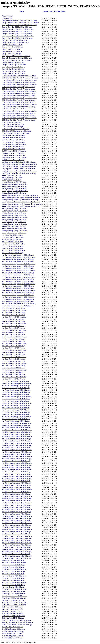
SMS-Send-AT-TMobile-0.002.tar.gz (14, 605)
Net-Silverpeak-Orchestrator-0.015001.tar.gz (16, 538)
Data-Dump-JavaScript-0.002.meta (13, 142)
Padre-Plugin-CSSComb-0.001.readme (15, 596)
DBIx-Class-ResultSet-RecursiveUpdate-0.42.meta (18, 96)
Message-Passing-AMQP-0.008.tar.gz (14, 193)
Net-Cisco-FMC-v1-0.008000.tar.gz (14, 346)
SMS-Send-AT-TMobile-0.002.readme (14, 602)
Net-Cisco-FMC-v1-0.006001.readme (14, 317)
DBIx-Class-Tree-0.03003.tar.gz (12, 127)
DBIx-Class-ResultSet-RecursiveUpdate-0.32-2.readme (20, 78)
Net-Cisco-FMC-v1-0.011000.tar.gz (13, 379)
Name (22, 12)
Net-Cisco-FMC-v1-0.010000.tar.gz (14, 372)
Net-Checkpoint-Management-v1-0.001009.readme (19, 264)
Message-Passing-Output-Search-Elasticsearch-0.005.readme (22, 204)
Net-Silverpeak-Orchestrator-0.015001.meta (16, 534)
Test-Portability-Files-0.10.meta (12, 633)
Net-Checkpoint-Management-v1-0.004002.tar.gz (18, 306)
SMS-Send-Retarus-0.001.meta (12, 607)
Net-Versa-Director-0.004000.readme (14, 583)
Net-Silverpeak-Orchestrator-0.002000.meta (16, 441)
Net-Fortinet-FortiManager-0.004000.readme (16, 417)
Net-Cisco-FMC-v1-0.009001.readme (14, 357)
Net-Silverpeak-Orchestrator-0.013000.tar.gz (16, 518)
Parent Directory (7, 16)
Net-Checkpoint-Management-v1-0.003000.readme (19, 284)
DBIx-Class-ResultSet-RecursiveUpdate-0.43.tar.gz (19, 107)
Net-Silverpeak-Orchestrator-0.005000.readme (17, 463)
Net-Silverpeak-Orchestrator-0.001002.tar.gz (16, 439)
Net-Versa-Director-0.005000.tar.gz (13, 591)
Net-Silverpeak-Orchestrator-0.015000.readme (17, 529)
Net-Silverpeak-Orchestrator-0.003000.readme (17, 450)
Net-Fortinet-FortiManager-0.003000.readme (16, 403)
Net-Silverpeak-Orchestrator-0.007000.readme (17, 476)
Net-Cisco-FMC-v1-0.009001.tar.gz (14, 359)
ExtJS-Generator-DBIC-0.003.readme (14, 151)
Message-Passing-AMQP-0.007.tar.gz (14, 186)
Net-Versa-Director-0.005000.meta (13, 587)
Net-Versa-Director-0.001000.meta (13, 560)
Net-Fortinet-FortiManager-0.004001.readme (16, 423)
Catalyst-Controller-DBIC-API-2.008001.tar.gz (17, 31)
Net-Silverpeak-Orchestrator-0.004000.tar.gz (16, 459)
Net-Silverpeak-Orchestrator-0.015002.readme (17, 543)
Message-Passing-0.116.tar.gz (12, 180)
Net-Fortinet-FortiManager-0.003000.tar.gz (16, 406)
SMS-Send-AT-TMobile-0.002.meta (14, 600)
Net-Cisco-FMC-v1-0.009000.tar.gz (14, 352)
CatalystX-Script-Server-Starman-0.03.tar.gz (16, 60)
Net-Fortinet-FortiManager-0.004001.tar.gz (16, 425)
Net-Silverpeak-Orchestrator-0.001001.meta (16, 428)
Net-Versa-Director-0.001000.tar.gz (13, 565)
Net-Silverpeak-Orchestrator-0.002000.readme (17, 443)
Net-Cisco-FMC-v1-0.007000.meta (13, 328)
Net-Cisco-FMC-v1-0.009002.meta (13, 361)
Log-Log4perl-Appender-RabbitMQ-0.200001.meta (19, 162)
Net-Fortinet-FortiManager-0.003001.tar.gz (16, 412)
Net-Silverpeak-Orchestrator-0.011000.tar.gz (16, 505)
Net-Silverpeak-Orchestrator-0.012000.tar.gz (16, 512)
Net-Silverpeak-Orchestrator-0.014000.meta (16, 521)
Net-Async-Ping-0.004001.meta (12, 235)
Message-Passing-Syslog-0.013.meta (14, 222)
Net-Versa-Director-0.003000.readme (14, 576)
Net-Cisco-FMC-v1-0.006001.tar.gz (14, 319)
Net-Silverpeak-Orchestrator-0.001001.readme (17, 430)
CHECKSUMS (7, 18)
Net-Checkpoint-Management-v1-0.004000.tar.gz (18, 293)
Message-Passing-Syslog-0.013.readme (15, 224)
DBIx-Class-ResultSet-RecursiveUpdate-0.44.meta (18, 109)
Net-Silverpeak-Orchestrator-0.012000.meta (16, 507)
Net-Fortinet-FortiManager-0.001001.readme (16, 390)
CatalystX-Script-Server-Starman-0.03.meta (16, 56)
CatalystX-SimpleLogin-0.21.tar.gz (13, 73)
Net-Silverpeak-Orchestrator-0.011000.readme (17, 503)
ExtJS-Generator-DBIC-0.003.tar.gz (14, 153)
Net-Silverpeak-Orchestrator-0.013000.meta (16, 514)
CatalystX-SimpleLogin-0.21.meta (13, 69)
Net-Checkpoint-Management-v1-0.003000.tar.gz (18, 286)
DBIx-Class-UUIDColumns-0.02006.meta (16, 129)
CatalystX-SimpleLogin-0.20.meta (13, 62)
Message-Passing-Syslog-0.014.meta (14, 228)
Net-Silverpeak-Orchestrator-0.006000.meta (16, 467)
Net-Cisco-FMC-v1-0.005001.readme (14, 310)
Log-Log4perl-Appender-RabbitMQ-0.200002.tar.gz (19, 173)
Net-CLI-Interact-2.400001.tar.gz (13, 246)
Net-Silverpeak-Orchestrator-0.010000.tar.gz (16, 498)
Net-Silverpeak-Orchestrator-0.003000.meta (16, 448)
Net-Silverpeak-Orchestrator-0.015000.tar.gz (16, 532)
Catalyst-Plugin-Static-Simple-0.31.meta (15, 40)
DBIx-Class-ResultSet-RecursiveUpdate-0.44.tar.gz (19, 113)
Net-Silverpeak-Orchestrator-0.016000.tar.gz (16, 552)
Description (62, 12)
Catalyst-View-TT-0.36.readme (12, 51)
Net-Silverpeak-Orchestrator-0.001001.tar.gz (16, 432)
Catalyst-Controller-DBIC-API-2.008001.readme (18, 29)
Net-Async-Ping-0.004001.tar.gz (12, 240)
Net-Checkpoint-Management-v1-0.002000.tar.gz (18, 279)
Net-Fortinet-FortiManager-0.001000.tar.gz (16, 386)
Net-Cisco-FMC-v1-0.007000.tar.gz (14, 332)
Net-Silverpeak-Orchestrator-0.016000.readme (17, 549)
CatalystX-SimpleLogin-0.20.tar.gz (13, 67)
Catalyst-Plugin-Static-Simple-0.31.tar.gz (15, 43)
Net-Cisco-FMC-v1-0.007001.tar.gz (14, 339)
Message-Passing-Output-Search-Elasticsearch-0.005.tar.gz (21, 206)
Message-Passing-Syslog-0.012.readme (15, 217)
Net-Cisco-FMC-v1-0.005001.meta (13, 308)
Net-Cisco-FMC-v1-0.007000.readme (14, 330)
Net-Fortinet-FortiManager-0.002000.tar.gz (16, 399)
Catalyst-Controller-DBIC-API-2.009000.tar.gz (17, 38)
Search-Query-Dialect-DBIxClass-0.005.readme (17, 622)
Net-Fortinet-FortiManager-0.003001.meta (16, 408)
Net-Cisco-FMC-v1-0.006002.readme (14, 324)
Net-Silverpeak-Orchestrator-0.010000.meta (16, 494)
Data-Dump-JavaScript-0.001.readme (14, 138)
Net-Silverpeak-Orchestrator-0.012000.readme (17, 510)
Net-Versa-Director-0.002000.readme (14, 569)
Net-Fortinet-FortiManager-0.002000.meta (16, 394)
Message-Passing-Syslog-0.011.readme (15, 211)
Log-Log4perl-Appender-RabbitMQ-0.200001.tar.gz (19, 166)
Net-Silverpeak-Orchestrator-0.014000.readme (17, 523)
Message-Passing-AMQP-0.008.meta (14, 189)
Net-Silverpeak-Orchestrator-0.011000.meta (16, 501)
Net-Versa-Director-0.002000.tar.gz (13, 572)
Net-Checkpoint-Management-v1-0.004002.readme (19, 304)
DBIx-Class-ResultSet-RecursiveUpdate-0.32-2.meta (19, 76)
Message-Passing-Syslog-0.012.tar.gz (14, 220)
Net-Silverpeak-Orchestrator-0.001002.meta (16, 434)
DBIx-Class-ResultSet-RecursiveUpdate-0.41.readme (19, 91)
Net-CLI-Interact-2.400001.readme (13, 244)
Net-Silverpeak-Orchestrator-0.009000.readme (17, 490)
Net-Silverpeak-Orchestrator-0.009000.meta (16, 487)
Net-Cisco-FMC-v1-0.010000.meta (13, 368)
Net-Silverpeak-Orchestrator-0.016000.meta (16, 547)
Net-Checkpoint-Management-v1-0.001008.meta (18, 255)
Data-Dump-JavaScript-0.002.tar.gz (13, 147)
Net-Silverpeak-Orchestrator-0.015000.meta (16, 527)
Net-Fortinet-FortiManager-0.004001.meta (16, 421)
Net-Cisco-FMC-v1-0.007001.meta (13, 335)
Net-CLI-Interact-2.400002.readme (13, 251)
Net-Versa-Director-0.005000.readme (14, 589)
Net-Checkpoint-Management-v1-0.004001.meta (18, 295)
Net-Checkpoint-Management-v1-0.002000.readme (19, 277)
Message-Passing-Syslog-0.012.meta (14, 215)
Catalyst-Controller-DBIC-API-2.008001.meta (17, 27)
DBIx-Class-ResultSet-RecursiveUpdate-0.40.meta (18, 82)
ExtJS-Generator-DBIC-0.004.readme (14, 158)
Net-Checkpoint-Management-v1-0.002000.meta (18, 275)
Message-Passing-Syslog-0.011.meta (14, 209)
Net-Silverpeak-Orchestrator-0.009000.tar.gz (16, 492)
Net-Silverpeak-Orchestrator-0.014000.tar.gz (16, 525)
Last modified (48, 12)
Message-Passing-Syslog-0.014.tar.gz (14, 233)
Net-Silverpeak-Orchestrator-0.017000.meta (16, 554)
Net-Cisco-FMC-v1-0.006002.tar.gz (14, 326)
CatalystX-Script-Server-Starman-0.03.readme (17, 58)
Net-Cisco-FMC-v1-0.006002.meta (13, 321)
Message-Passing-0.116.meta (11, 175)
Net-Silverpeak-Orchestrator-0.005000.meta (16, 461)
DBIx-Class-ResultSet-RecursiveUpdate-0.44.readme (19, 111)
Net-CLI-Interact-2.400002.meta (12, 248)
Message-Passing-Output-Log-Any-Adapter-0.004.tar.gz (20, 200)
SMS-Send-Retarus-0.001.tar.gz (12, 611)
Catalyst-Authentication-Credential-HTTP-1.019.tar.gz (20, 25)
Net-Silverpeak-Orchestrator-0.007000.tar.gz (16, 479)
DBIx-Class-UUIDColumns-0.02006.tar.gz (16, 133)
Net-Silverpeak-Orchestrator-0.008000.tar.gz (16, 485)
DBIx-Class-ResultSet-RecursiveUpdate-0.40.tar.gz (19, 87)
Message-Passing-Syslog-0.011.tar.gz (14, 213)
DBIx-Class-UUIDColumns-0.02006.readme (16, 131)
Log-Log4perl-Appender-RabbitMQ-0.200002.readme (20, 171)
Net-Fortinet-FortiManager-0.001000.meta (16, 381)
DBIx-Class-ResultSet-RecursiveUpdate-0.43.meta (18, 102)
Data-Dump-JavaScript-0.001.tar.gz (13, 140)
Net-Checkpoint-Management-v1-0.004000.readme (19, 290)
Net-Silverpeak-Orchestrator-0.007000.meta (16, 474)
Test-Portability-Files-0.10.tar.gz (12, 638)
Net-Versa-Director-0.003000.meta (13, 574)
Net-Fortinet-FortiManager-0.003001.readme (16, 410)
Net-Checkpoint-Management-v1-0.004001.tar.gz (18, 299)
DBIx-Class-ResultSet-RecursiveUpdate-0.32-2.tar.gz (19, 80)
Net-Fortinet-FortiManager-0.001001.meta (16, 388)
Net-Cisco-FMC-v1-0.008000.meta (13, 341)
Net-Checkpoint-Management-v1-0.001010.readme (19, 270)
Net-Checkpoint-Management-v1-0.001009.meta (18, 262)
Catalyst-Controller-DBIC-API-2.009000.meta (17, 34)
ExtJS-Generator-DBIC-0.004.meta (13, 155)
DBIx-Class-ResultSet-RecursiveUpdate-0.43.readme (19, 104)
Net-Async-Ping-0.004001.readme (13, 237)
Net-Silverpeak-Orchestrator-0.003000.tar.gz (16, 452)
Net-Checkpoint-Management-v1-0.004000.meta (18, 288)
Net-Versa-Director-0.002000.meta (13, 567)
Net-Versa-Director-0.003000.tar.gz (13, 578)
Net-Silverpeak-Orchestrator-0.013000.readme (17, 516)
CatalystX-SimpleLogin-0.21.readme (14, 71)
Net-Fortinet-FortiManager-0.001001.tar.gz (16, 392)
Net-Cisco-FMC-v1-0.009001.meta (13, 355)
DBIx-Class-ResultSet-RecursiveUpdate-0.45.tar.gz (19, 120)
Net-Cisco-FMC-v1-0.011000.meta (13, 375)
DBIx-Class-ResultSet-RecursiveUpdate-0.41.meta (18, 89)
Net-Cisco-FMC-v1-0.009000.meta (13, 348)
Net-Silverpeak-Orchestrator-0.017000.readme (17, 556)
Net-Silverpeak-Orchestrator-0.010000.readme (17, 496)
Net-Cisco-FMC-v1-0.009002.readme (14, 363)
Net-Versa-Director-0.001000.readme (14, 563)
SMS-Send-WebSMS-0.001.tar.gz (13, 618)
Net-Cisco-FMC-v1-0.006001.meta (13, 315)
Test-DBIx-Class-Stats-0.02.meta (13, 627)
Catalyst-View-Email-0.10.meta (12, 45)
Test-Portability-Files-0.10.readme (13, 636)
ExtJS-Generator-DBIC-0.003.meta (13, 149)
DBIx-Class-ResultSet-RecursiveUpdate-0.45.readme (19, 118)
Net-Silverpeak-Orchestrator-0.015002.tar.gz (16, 545)
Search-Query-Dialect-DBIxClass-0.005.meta (17, 620)
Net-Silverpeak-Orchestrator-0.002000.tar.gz (16, 445)
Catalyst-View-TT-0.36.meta (11, 49)
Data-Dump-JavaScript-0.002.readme (14, 144)
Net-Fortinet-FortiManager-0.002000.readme (16, 397)
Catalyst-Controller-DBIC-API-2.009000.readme (18, 36)
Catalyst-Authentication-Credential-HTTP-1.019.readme (20, 23)
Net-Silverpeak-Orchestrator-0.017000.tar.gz (16, 558)
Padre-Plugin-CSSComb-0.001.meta (14, 594)
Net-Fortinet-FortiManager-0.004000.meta (16, 414)
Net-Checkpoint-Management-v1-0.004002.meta (18, 301)
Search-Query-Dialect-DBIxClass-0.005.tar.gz (17, 625)
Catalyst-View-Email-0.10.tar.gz (12, 47)
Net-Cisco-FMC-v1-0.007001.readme (14, 337)
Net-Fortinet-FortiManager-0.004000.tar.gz (16, 419)
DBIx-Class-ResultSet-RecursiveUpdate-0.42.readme (19, 98)
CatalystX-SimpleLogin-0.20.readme (14, 65)
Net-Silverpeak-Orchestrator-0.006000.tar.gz (16, 472)
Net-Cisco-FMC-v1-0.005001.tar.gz (14, 313)
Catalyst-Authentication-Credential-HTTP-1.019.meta (19, 20)
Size (56, 12)
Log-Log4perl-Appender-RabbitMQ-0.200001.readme (20, 164)
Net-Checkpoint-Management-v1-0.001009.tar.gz (18, 266)
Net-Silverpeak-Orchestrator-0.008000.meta (16, 481)
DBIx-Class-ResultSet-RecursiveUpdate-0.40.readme (19, 85)
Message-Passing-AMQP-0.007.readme (15, 184)
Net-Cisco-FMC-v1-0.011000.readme (14, 377)
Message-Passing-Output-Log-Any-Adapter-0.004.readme (21, 197)
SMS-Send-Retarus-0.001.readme (13, 609)
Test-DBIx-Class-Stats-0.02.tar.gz (13, 631)
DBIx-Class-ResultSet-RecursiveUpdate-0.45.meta (18, 116)
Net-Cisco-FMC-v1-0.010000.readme (14, 370)
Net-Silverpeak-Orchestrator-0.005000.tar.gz (16, 465)
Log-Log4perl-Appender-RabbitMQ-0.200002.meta (19, 169)
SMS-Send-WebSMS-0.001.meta (13, 614)
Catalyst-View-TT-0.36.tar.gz (11, 54)
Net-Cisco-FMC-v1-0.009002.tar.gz (14, 366)
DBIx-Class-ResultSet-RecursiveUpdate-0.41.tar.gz (19, 93)
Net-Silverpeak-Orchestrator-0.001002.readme (17, 436)
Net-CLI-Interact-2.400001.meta (12, 242)
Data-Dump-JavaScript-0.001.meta (13, 135)
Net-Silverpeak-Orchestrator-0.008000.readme (17, 483)
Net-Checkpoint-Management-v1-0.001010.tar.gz (18, 273)
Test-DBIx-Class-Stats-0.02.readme (13, 629)
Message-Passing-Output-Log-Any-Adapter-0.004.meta (20, 195)
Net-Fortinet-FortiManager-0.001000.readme (16, 383)
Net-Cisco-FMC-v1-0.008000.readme (14, 344)
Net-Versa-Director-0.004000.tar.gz (13, 585)
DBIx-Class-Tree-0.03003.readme (13, 124)
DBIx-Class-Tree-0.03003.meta (12, 122)
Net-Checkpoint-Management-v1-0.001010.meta (18, 268)
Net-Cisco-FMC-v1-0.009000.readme (14, 350)
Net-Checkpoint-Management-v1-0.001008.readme (19, 257)
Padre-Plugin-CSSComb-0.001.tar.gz (14, 598)
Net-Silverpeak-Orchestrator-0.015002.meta (16, 541)
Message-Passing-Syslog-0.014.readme (15, 231)
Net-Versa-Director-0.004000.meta (13, 580)
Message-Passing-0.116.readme (12, 178)
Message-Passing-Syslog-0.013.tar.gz (14, 226)
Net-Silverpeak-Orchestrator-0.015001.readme (17, 536)
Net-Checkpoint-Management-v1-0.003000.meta (18, 282)
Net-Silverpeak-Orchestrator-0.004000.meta (16, 454)
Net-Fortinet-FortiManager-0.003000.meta (16, 401)
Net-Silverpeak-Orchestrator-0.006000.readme (17, 470)
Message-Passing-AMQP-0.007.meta (14, 182)
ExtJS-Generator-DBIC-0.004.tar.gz (14, 160)
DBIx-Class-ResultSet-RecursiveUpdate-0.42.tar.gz (19, 100)
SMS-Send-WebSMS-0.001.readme (13, 616)
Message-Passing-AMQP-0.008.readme (15, 191)
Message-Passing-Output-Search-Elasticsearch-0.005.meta (21, 202)
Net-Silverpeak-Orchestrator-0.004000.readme (17, 456)
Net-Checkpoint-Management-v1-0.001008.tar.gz (18, 259)
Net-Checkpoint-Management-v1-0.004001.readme (19, 297)
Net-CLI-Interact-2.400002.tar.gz (13, 253)
